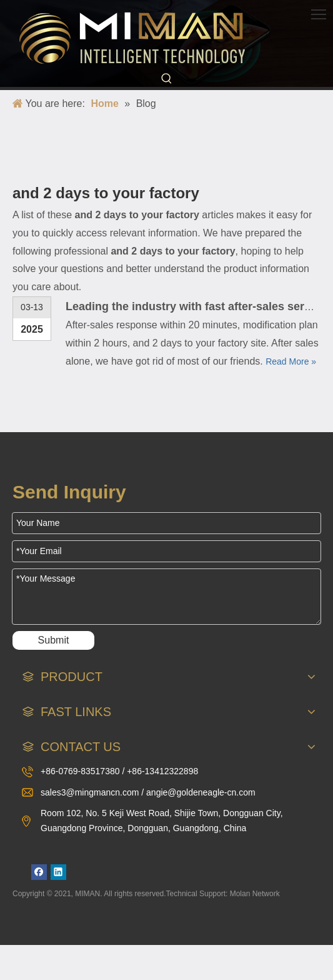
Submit (54, 640)
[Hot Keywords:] (167, 79)
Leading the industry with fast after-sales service (196, 306)
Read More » (291, 361)
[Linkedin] (58, 872)
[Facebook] (39, 872)
